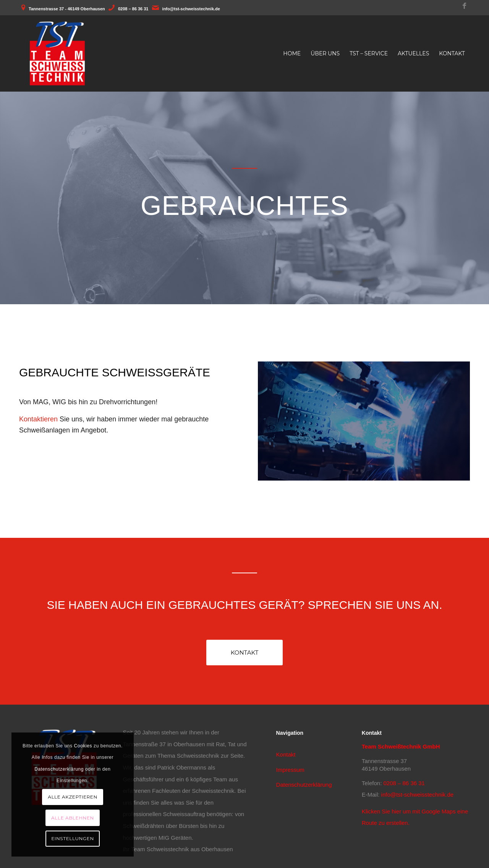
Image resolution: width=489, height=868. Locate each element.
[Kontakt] (244, 653)
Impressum (290, 770)
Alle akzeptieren (73, 797)
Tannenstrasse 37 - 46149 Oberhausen (67, 9)
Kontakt (286, 754)
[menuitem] (292, 53)
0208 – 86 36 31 (133, 9)
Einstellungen (73, 838)
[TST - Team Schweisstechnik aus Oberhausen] (57, 53)
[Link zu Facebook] (464, 6)
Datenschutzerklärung (304, 785)
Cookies (83, 746)
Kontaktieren (38, 419)
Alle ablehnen (73, 818)
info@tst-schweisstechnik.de (191, 9)
